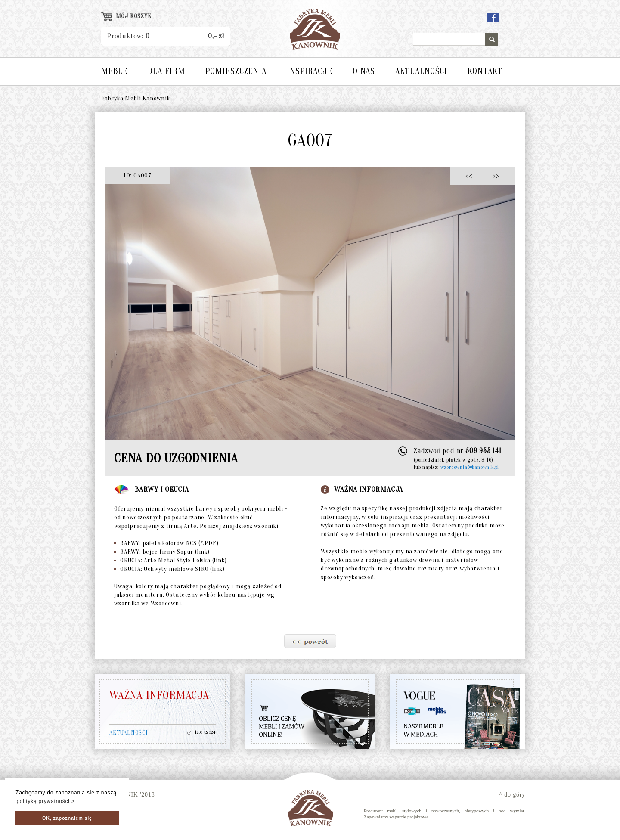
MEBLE (114, 71)
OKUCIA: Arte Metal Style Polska (170, 560)
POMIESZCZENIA (236, 71)
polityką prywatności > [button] (45, 801)
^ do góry (512, 795)
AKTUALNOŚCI (421, 71)
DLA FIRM (166, 71)
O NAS (364, 71)
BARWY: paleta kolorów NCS (166, 543)
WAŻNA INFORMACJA (159, 695)
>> (493, 175)
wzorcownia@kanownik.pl (470, 467)
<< (471, 175)
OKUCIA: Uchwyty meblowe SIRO (169, 569)
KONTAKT (485, 71)
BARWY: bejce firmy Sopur (162, 552)
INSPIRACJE (310, 71)
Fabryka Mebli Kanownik (136, 98)
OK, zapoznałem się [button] (67, 818)
